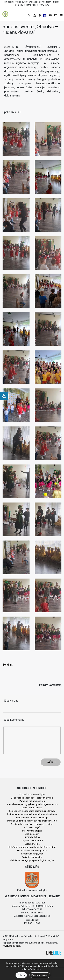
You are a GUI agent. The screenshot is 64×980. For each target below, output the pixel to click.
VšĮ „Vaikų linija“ (32, 827)
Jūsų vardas (11, 701)
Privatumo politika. (12, 946)
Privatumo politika (40, 975)
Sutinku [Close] (21, 975)
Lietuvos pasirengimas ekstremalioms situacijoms (32, 814)
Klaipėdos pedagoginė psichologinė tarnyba (32, 860)
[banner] (5, 14)
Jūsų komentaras (14, 720)
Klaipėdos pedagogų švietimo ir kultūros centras (32, 847)
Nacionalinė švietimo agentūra (32, 850)
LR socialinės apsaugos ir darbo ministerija (32, 798)
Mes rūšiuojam (32, 834)
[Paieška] (29, 15)
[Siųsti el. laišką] (50, 15)
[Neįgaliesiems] (4, 396)
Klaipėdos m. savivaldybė (32, 794)
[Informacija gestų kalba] (40, 15)
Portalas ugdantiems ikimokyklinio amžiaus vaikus (32, 821)
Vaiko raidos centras (32, 808)
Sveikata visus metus (32, 857)
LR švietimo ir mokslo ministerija (32, 818)
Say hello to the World (32, 841)
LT (56, 15)
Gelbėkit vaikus (32, 844)
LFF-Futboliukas (32, 837)
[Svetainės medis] (34, 15)
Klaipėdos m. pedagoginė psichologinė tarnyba (32, 811)
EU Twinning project (32, 831)
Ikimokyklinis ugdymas (32, 854)
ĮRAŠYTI (51, 762)
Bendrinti (8, 665)
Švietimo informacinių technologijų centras (32, 824)
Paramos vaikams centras (32, 801)
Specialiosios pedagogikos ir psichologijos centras (32, 804)
